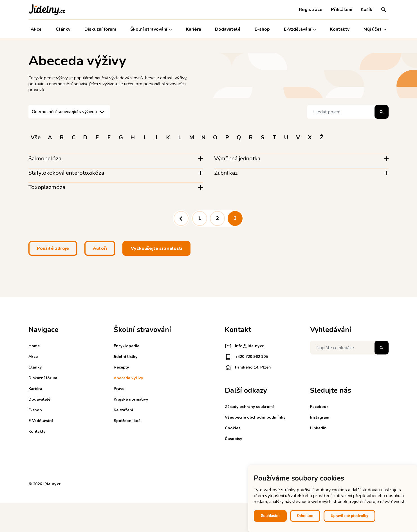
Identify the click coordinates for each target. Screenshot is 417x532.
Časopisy (233, 439)
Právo (119, 389)
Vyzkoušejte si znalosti (156, 248)
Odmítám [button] (305, 516)
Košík (366, 10)
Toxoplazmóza (47, 187)
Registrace (311, 10)
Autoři (100, 248)
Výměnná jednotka (237, 159)
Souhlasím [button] (270, 516)
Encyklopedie (126, 346)
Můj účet (375, 29)
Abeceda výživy (128, 378)
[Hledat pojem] (348, 112)
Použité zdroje (53, 248)
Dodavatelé (228, 29)
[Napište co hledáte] (349, 348)
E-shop (262, 29)
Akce (36, 29)
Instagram (320, 417)
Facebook (319, 407)
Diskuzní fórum (100, 29)
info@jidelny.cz (244, 346)
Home (34, 346)
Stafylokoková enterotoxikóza (66, 173)
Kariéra (194, 29)
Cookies (233, 428)
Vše (36, 137)
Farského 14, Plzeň (248, 367)
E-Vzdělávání (300, 29)
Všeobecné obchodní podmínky (255, 417)
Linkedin (318, 428)
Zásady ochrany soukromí (249, 407)
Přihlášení (342, 10)
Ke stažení (123, 410)
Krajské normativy (131, 399)
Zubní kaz (226, 173)
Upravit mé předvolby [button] (349, 516)
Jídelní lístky (125, 357)
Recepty (121, 367)
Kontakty (340, 29)
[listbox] (69, 112)
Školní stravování (151, 29)
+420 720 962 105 (246, 357)
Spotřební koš (127, 421)
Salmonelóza (45, 159)
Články (63, 29)
